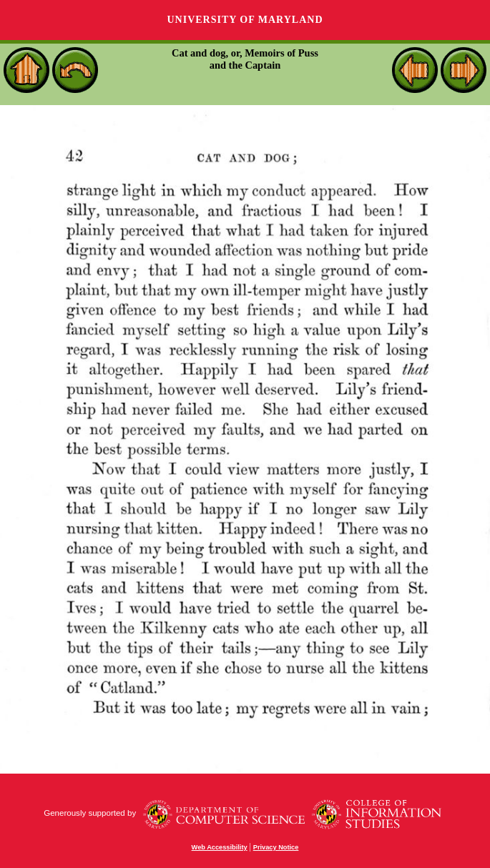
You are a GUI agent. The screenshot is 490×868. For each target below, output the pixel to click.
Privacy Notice (276, 847)
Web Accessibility (220, 847)
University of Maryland (245, 20)
